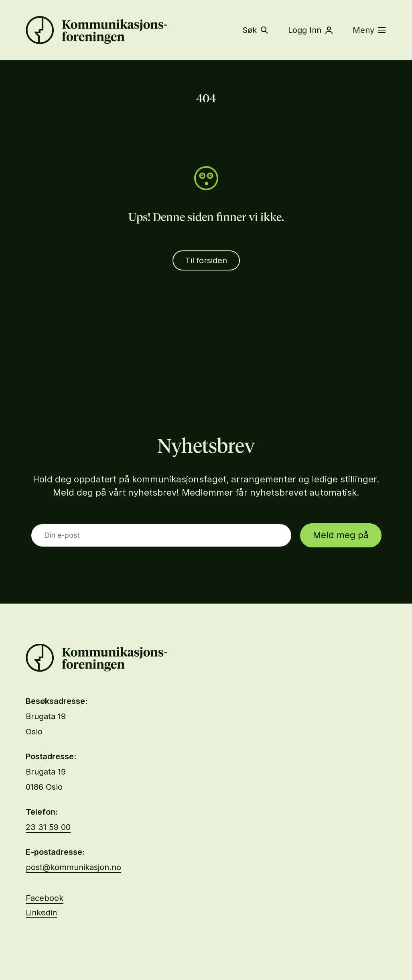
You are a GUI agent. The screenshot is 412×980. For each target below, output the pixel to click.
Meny (369, 30)
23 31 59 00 (48, 827)
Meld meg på (341, 535)
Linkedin (41, 913)
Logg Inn (310, 30)
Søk (255, 30)
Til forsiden (206, 260)
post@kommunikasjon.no (73, 867)
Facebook (45, 898)
